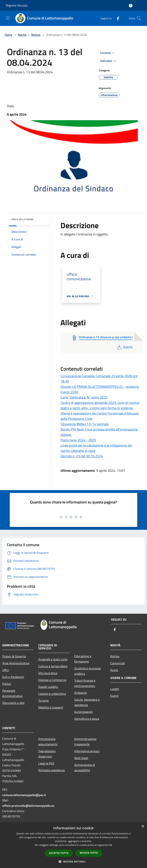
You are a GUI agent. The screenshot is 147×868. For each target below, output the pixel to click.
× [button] (143, 827)
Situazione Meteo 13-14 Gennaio (85, 424)
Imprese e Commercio (52, 680)
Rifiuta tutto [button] (89, 853)
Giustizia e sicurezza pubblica (87, 671)
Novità (22, 35)
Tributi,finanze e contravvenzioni (85, 683)
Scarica (124, 347)
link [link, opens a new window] (110, 845)
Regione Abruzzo (17, 5)
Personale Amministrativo (12, 693)
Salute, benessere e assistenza (87, 702)
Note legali (81, 758)
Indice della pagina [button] (22, 219)
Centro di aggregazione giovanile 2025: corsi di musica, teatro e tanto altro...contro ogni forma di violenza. (100, 405)
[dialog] (73, 845)
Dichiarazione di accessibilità (85, 767)
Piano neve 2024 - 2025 (78, 440)
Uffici (6, 670)
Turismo (43, 701)
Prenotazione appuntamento (48, 742)
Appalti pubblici (48, 687)
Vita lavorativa (48, 673)
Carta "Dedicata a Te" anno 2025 (84, 397)
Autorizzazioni (84, 712)
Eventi (114, 696)
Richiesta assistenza (51, 770)
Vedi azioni (109, 61)
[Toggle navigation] (8, 18)
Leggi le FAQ (46, 763)
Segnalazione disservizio (47, 754)
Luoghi (115, 689)
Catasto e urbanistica (52, 694)
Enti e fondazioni (13, 677)
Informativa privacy (87, 751)
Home (8, 35)
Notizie (36, 35)
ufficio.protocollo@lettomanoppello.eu (28, 806)
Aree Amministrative (16, 663)
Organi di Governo (14, 656)
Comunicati (118, 663)
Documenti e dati (13, 703)
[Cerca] (139, 18)
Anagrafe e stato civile (53, 659)
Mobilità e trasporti (51, 707)
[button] (73, 862)
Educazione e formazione (83, 659)
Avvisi (114, 670)
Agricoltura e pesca (87, 719)
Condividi (108, 53)
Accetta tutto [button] (59, 853)
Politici (7, 684)
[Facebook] (116, 18)
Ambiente (81, 693)
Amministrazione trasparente (85, 742)
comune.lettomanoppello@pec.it (24, 795)
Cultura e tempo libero (53, 666)
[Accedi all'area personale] (131, 6)
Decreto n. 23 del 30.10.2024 (82, 456)
